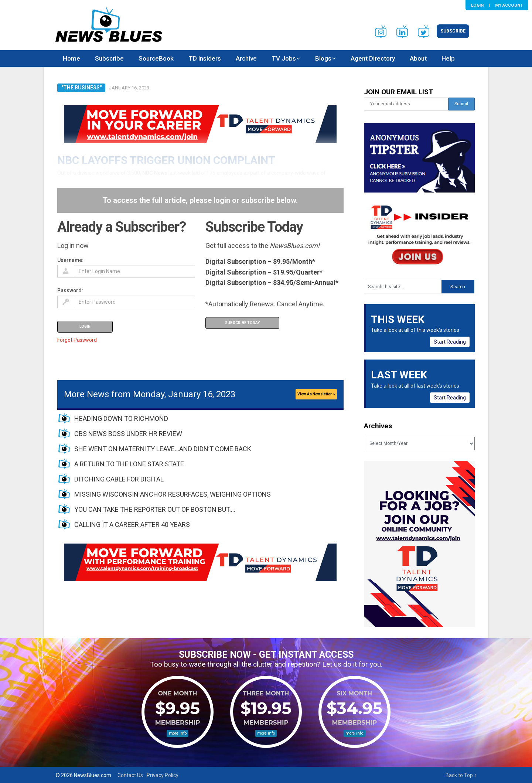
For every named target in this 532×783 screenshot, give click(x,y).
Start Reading (450, 342)
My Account (509, 5)
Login (477, 5)
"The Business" (81, 88)
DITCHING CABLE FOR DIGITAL (119, 479)
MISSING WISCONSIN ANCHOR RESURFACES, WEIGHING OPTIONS (173, 494)
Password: (70, 290)
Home (71, 58)
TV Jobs (284, 58)
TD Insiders (205, 58)
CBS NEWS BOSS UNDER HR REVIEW (128, 434)
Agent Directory (373, 58)
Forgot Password (77, 340)
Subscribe (453, 31)
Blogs (323, 58)
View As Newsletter (316, 394)
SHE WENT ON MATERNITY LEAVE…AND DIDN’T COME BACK (163, 449)
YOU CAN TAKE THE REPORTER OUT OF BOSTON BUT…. (155, 509)
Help (448, 58)
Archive (246, 58)
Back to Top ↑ (461, 775)
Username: (70, 260)
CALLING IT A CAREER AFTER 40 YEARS (132, 525)
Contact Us (130, 775)
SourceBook (156, 58)
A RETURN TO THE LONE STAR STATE (129, 464)
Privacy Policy (163, 775)
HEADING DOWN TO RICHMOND (121, 418)
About (418, 58)
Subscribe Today (242, 323)
